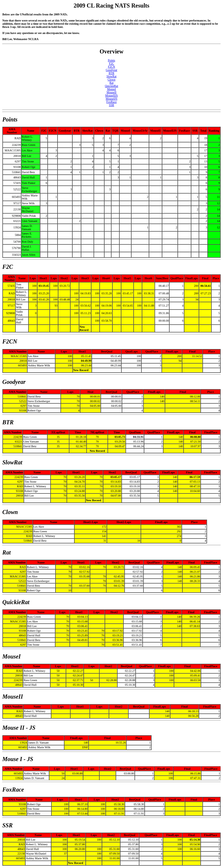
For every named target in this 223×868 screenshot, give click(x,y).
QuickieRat (111, 86)
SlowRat (111, 76)
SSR (111, 105)
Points (111, 60)
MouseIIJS (111, 95)
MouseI (112, 89)
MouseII (111, 92)
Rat (111, 83)
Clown (112, 79)
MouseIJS (111, 99)
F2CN (111, 67)
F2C (111, 63)
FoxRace (111, 102)
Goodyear (111, 70)
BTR (111, 73)
